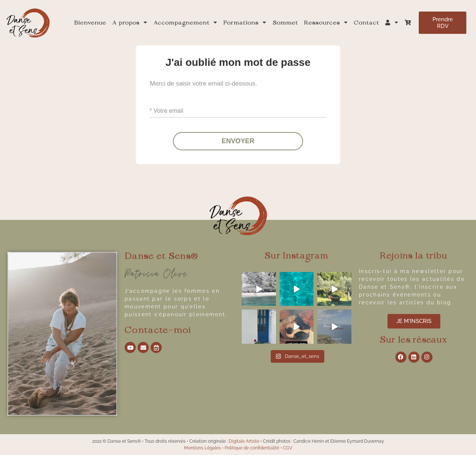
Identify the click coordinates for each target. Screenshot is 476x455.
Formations (245, 23)
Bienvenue (90, 23)
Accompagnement (186, 23)
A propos (130, 23)
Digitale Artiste (244, 441)
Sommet (285, 23)
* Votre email (166, 111)
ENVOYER (238, 141)
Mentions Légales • (204, 448)
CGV (288, 448)
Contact (367, 23)
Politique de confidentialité (252, 448)
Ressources (326, 23)
